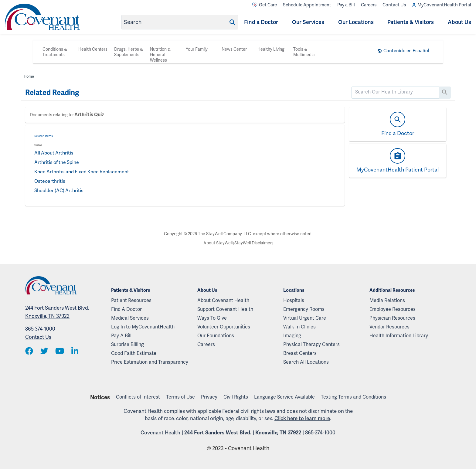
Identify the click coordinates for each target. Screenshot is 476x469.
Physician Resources (392, 318)
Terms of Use (180, 397)
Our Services (308, 22)
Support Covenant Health (225, 309)
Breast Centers (300, 353)
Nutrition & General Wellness (160, 55)
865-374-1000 (40, 329)
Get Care (264, 5)
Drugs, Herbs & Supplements (129, 52)
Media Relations (387, 300)
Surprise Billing (127, 344)
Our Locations (356, 22)
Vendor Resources (389, 327)
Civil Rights (236, 397)
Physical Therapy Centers (311, 344)
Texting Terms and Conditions (354, 397)
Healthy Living (271, 49)
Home (29, 76)
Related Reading (52, 93)
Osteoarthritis (50, 181)
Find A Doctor (126, 309)
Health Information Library (399, 336)
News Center (234, 49)
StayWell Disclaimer (253, 243)
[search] (395, 92)
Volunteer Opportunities (224, 327)
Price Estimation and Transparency (150, 362)
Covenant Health (160, 433)
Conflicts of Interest (138, 397)
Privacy (209, 397)
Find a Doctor (261, 22)
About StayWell (218, 243)
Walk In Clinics (299, 327)
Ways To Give (212, 318)
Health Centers (93, 49)
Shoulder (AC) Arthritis (59, 190)
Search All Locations (306, 362)
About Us (459, 22)
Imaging (292, 336)
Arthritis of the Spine (57, 162)
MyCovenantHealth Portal (442, 5)
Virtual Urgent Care (305, 318)
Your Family (197, 49)
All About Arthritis (54, 153)
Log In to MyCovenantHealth (143, 327)
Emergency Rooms (304, 309)
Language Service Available (284, 397)
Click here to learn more (302, 418)
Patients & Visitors (411, 22)
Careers (369, 5)
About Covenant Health (223, 300)
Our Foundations (216, 336)
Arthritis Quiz (89, 115)
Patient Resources (131, 300)
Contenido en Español (406, 51)
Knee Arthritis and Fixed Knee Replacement (82, 172)
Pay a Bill (346, 5)
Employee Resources (393, 309)
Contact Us (394, 5)
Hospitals (294, 300)
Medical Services (130, 318)
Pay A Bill (121, 336)
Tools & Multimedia (304, 52)
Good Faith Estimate (134, 353)
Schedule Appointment (307, 5)
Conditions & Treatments (55, 52)
